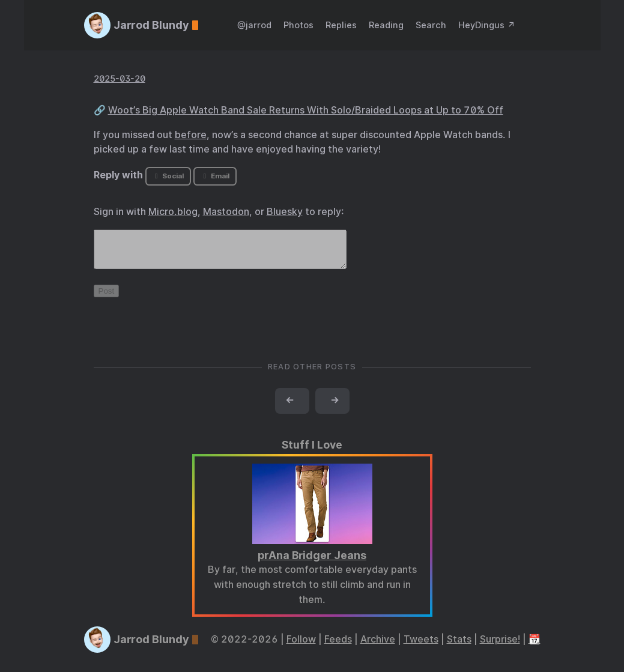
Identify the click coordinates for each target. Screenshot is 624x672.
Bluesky (285, 212)
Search (431, 25)
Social (168, 176)
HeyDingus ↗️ (487, 25)
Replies (341, 25)
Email (215, 176)
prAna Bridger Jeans (312, 562)
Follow (301, 646)
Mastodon (226, 212)
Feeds (338, 646)
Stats (459, 646)
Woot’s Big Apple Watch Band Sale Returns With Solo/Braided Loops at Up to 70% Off (306, 110)
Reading (386, 25)
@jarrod (254, 25)
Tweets (421, 646)
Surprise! (500, 646)
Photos (298, 25)
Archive (378, 646)
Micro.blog (173, 212)
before (191, 135)
